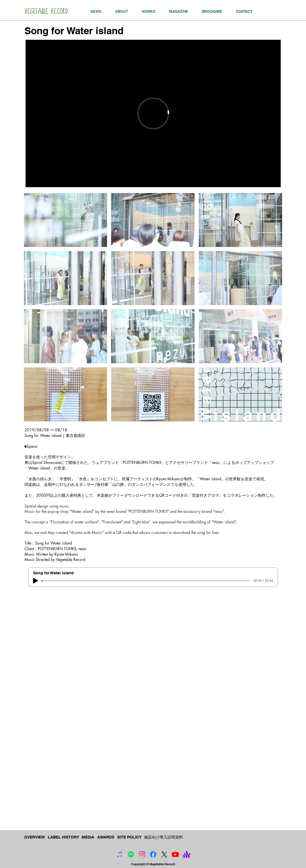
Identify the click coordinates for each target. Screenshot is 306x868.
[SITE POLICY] (130, 837)
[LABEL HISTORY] (64, 837)
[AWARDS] (106, 837)
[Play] (36, 581)
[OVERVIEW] (35, 837)
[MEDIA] (88, 837)
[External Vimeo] (153, 113)
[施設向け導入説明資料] (163, 837)
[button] (66, 220)
